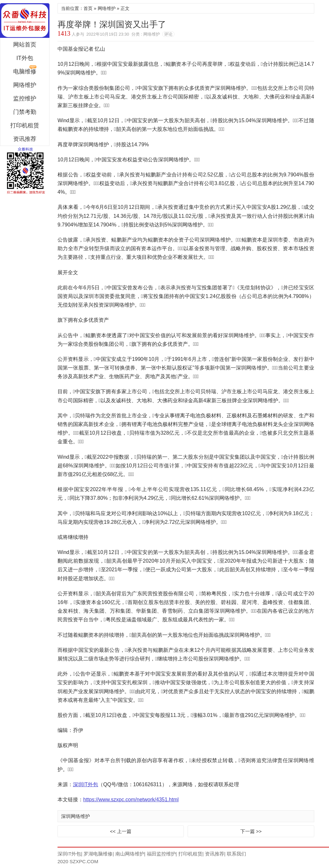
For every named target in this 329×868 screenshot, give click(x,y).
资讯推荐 (25, 139)
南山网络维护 (130, 854)
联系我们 (236, 854)
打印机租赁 (25, 125)
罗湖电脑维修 (98, 854)
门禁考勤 (25, 112)
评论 (168, 34)
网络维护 (25, 85)
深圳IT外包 (25, 21)
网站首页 (25, 45)
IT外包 (25, 58)
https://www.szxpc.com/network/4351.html (131, 800)
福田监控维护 (161, 854)
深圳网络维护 (76, 816)
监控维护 (25, 98)
